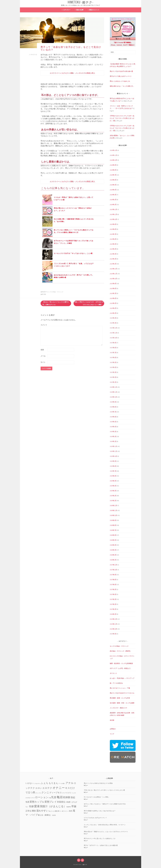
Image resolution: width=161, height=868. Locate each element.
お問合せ (113, 729)
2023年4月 (113, 249)
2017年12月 (113, 565)
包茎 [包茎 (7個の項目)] (27, 802)
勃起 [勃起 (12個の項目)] (73, 797)
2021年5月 (113, 362)
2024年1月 (113, 205)
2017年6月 (113, 584)
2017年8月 (113, 580)
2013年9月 (113, 634)
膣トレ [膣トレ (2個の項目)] (60, 811)
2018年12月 (113, 505)
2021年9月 (113, 343)
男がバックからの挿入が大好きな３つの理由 (98, 783)
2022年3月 (113, 313)
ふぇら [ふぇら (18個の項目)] (45, 783)
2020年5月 (113, 422)
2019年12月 (113, 446)
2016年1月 (113, 614)
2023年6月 (113, 239)
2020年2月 (113, 436)
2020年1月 (113, 441)
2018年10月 (113, 515)
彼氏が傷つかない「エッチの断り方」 (122, 86)
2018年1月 (113, 560)
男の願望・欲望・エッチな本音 (120, 698)
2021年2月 (113, 377)
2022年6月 (113, 298)
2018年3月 (113, 550)
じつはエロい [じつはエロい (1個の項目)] (37, 783)
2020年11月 (113, 392)
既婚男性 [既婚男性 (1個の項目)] (69, 807)
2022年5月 (113, 303)
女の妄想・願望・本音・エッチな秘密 (122, 703)
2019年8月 (113, 466)
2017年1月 (113, 609)
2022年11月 (113, 274)
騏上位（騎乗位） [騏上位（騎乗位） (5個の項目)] (45, 815)
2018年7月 (113, 530)
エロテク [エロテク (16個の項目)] (47, 788)
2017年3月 (113, 599)
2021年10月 (113, 338)
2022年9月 (113, 284)
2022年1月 (113, 323)
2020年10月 (113, 397)
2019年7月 (113, 471)
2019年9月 (113, 461)
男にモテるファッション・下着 (120, 688)
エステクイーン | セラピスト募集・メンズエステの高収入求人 (72, 73)
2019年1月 (113, 501)
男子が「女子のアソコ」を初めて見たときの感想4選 (101, 845)
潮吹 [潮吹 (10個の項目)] (34, 811)
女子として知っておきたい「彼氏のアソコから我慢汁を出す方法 (105, 804)
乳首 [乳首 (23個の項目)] (54, 797)
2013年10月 (113, 629)
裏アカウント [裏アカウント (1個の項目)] (65, 811)
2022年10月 (113, 279)
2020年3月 (113, 432)
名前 (42, 350)
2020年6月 (113, 417)
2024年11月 (113, 155)
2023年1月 (113, 264)
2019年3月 (113, 491)
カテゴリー (67, 10)
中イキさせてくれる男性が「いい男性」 (97, 797)
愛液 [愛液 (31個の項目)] (37, 806)
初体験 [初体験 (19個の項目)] (67, 797)
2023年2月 (113, 259)
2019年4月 (113, 486)
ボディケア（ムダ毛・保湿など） (121, 668)
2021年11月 (113, 333)
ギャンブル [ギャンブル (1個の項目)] (38, 793)
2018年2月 (113, 555)
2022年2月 (113, 318)
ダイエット (113, 673)
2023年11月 (113, 214)
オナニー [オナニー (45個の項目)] (59, 788)
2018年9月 (113, 520)
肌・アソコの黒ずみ (116, 683)
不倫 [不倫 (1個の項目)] (50, 798)
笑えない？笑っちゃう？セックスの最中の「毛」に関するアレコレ (55, 303)
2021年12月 (113, 328)
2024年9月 (113, 165)
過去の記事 (80, 10)
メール (43, 356)
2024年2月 (113, 200)
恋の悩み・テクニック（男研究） (121, 651)
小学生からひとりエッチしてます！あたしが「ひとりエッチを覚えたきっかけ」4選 (122, 118)
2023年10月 (113, 219)
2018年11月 (113, 510)
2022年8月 (113, 288)
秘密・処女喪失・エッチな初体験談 (121, 663)
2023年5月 (113, 244)
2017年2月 (113, 604)
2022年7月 (113, 293)
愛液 (45, 294)
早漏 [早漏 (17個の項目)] (74, 806)
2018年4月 (113, 545)
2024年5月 (113, 185)
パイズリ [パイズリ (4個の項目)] (68, 793)
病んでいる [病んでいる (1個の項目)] (52, 811)
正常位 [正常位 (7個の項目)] (28, 811)
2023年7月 (113, 234)
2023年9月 (113, 224)
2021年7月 (113, 353)
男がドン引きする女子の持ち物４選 (121, 71)
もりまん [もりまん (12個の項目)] (53, 783)
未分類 (112, 720)
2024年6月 (113, 180)
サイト (43, 362)
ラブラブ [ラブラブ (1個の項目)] (33, 798)
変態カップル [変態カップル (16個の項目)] (37, 802)
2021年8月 (113, 348)
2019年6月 (113, 476)
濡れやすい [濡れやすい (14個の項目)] (42, 811)
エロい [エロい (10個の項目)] (39, 788)
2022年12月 (113, 269)
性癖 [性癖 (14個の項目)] (31, 806)
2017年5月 (113, 589)
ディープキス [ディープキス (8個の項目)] (56, 793)
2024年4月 (113, 190)
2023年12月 (113, 209)
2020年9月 (113, 402)
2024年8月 (113, 170)
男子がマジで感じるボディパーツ (121, 76)
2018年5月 (113, 540)
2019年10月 (113, 456)
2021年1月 (113, 382)
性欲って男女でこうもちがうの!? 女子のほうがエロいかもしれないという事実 (89, 303)
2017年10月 (113, 570)
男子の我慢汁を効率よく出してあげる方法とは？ (100, 811)
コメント (44, 325)
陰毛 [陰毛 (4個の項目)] (71, 811)
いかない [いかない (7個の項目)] (29, 783)
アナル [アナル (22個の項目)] (70, 783)
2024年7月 (113, 175)
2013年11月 (113, 624)
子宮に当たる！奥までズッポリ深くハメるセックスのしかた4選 (104, 790)
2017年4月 (113, 594)
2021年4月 (113, 367)
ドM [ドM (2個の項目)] (63, 793)
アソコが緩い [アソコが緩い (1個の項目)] (62, 783)
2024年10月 (113, 160)
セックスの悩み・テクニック (55, 292)
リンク (112, 734)
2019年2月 (113, 496)
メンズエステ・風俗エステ (118, 708)
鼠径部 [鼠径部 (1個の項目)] (54, 815)
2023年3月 (113, 254)
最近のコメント (94, 10)
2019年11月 (113, 451)
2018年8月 (113, 525)
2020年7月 (113, 412)
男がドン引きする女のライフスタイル (122, 693)
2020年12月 (113, 387)
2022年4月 (113, 308)
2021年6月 (113, 357)
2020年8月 (113, 407)
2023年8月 (113, 229)
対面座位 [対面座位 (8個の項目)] (61, 802)
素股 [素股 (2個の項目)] (56, 811)
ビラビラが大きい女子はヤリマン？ (95, 818)
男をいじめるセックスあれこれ (120, 81)
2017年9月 (113, 575)
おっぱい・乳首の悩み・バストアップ (122, 678)
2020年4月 (113, 427)
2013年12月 (113, 619)
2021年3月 (113, 372)
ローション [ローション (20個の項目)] (42, 797)
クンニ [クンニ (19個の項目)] (45, 792)
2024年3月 (113, 195)
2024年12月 (113, 150)
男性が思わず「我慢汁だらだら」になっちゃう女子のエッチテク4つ (106, 832)
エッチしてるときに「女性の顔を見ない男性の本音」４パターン (105, 825)
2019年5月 (113, 481)
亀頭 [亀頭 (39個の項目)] (60, 797)
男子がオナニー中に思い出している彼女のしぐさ (100, 838)
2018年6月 (113, 535)
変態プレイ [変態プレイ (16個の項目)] (51, 802)
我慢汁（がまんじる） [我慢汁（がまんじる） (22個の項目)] (53, 806)
